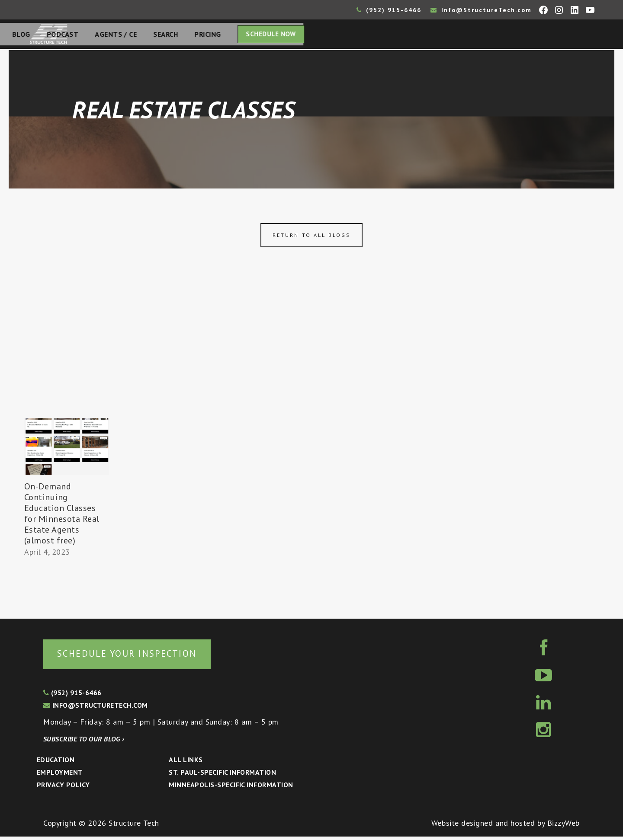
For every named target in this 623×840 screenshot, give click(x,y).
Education (56, 763)
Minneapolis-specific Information (231, 788)
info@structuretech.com (96, 709)
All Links (186, 763)
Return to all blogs (311, 238)
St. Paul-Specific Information (222, 776)
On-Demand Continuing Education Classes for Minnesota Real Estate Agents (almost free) (62, 516)
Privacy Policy (63, 788)
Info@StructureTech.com (481, 10)
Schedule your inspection (145, 656)
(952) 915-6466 (389, 10)
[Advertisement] (311, 356)
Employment (60, 776)
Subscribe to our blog (84, 742)
